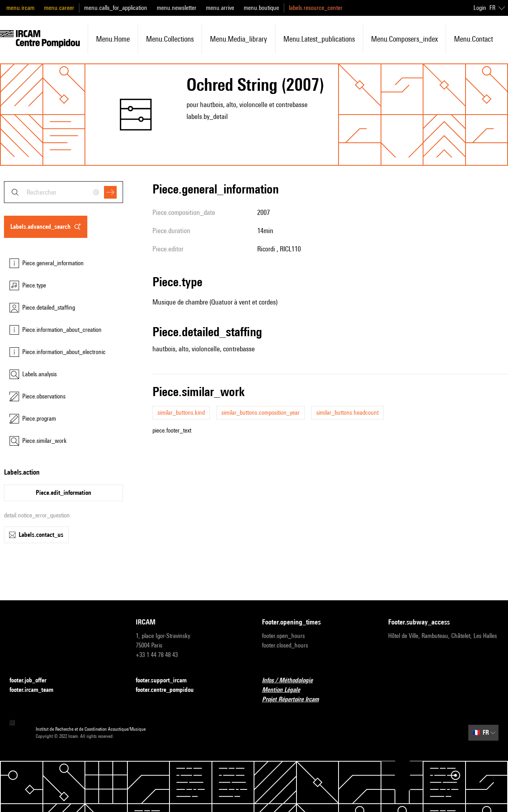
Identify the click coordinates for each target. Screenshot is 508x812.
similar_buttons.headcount (347, 413)
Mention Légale (286, 690)
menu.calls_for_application (116, 8)
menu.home (113, 39)
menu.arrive (220, 8)
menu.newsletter (177, 8)
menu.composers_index (404, 39)
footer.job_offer (33, 681)
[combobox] (63, 192)
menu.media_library (239, 39)
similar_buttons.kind (181, 413)
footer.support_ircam (166, 681)
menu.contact (473, 39)
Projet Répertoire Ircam (295, 700)
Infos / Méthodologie (292, 681)
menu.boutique (261, 8)
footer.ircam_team (36, 690)
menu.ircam (20, 8)
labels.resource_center (316, 8)
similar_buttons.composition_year (261, 413)
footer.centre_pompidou (169, 690)
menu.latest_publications (319, 39)
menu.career (59, 8)
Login (480, 8)
